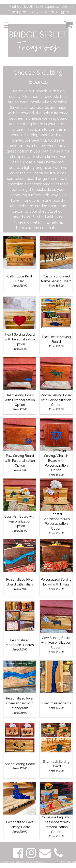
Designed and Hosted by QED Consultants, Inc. (23, 862)
